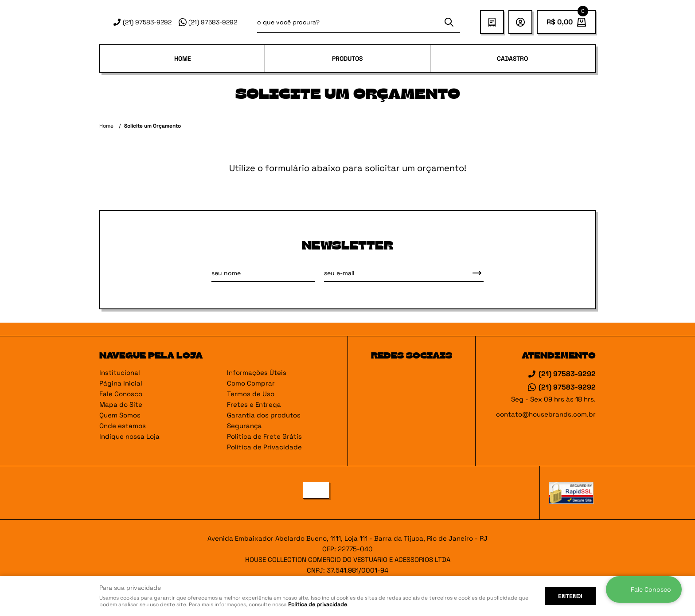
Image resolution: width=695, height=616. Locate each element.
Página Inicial (121, 383)
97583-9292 (147, 22)
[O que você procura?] (449, 22)
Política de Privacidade (264, 447)
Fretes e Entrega (254, 404)
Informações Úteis (257, 372)
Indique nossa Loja (129, 436)
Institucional (120, 372)
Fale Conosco (121, 394)
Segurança (244, 426)
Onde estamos (123, 426)
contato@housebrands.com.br (546, 414)
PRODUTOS (347, 58)
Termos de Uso (251, 394)
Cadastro (512, 58)
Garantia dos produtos (264, 415)
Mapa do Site (121, 404)
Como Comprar (251, 383)
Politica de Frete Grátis (264, 436)
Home (183, 58)
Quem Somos (120, 415)
